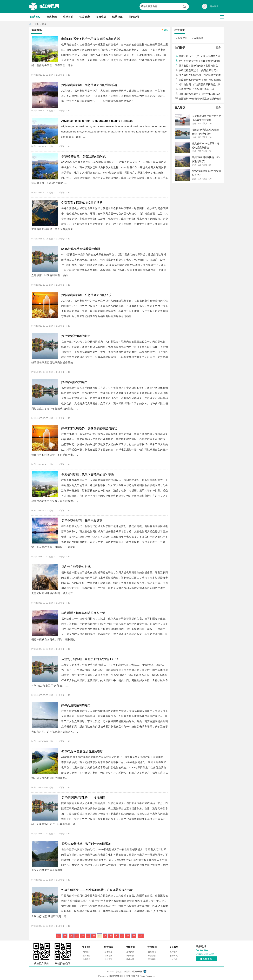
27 (122, 936)
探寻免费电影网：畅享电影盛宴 (82, 521)
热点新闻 (52, 17)
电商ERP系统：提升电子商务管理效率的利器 (91, 39)
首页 (30, 24)
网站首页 (35, 17)
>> (134, 936)
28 (128, 936)
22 (94, 936)
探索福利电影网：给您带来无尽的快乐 (86, 295)
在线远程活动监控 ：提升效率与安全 (199, 70)
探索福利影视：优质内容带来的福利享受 (88, 474)
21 (88, 936)
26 (116, 936)
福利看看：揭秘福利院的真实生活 (83, 613)
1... (58, 936)
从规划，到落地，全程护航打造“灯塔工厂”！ (90, 659)
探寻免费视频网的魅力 (76, 336)
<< (65, 936)
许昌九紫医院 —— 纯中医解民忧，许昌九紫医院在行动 (97, 890)
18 (71, 936)
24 (105, 936)
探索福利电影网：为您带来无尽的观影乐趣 (89, 85)
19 (77, 936)
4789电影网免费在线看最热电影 (82, 751)
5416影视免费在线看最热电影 (81, 249)
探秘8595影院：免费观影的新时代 (84, 157)
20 (83, 936)
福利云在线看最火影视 (76, 567)
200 (141, 936)
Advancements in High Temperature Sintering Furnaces (97, 121)
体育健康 (85, 17)
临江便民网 (49, 6)
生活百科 (68, 17)
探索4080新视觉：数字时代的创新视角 (87, 844)
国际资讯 (134, 17)
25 (111, 936)
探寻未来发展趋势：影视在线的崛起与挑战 (89, 428)
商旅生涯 (101, 17)
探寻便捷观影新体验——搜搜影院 (83, 798)
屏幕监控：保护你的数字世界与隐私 (198, 66)
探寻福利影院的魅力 (74, 382)
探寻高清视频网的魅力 (76, 705)
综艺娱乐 (117, 17)
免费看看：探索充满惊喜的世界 (82, 203)
